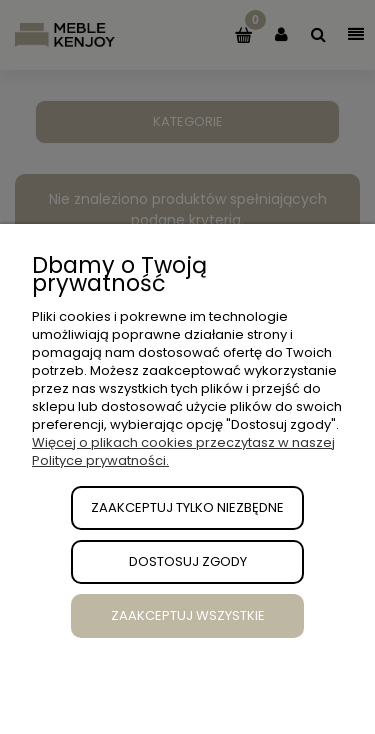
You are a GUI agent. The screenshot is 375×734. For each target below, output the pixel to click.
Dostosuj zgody (188, 561)
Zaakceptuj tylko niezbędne (187, 507)
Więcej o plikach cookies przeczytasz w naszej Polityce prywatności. (183, 451)
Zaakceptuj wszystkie (188, 615)
